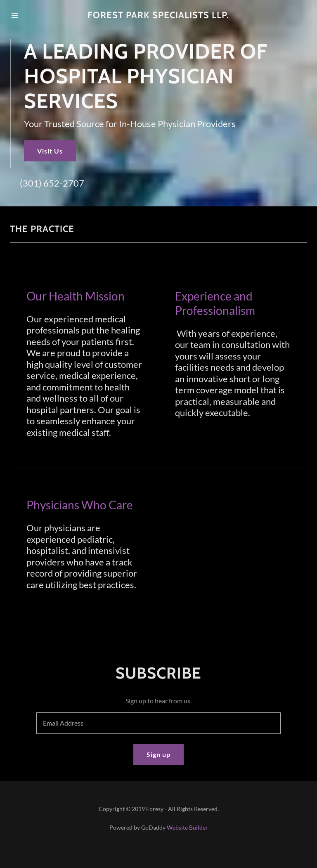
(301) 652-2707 (52, 183)
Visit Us (50, 151)
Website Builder (187, 827)
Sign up (158, 754)
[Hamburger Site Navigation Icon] (24, 15)
